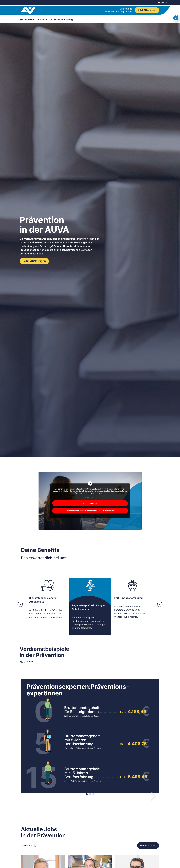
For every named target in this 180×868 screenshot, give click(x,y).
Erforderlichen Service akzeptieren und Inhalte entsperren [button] (90, 511)
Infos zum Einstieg (63, 20)
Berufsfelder (28, 20)
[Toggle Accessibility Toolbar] (176, 18)
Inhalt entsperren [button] (90, 503)
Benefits (43, 20)
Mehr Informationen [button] (90, 497)
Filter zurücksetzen (148, 845)
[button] (22, 604)
